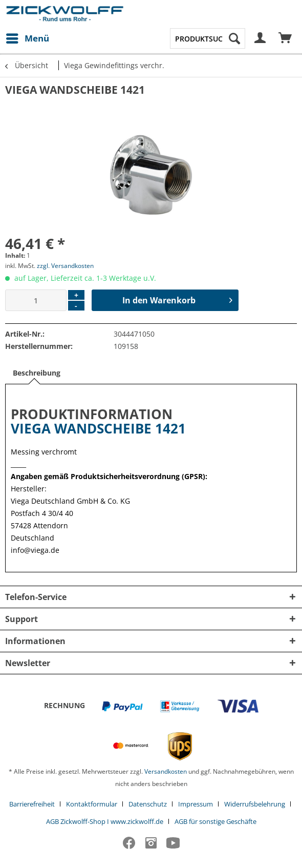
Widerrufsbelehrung (255, 804)
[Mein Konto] (261, 38)
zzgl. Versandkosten (65, 266)
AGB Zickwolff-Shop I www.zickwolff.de (105, 821)
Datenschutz (148, 804)
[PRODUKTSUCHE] (208, 38)
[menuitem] (27, 38)
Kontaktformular (92, 804)
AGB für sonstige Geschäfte (215, 821)
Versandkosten (166, 771)
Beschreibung (37, 373)
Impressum (196, 804)
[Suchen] (234, 38)
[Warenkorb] (286, 38)
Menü (28, 37)
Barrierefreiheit (32, 804)
